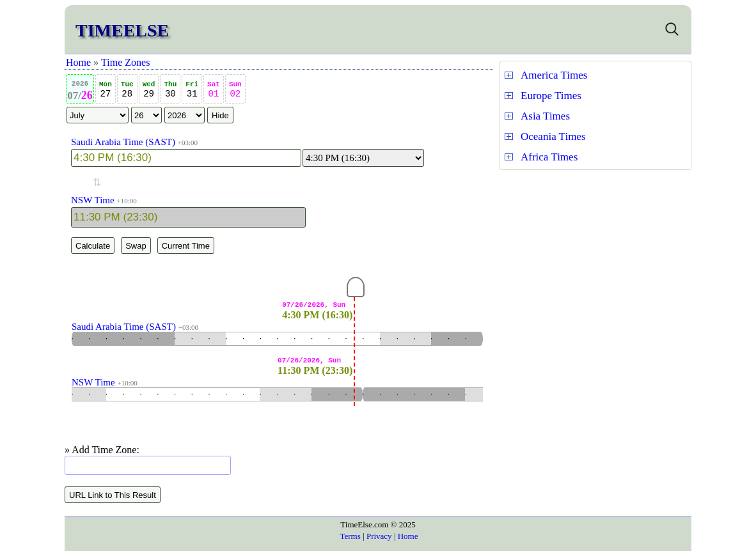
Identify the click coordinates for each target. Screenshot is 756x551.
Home (78, 62)
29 (149, 90)
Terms (350, 536)
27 (106, 90)
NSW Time (93, 200)
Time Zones (125, 62)
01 (214, 90)
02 (235, 90)
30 (170, 90)
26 (80, 91)
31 (192, 90)
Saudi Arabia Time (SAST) (123, 142)
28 (127, 90)
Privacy (379, 536)
